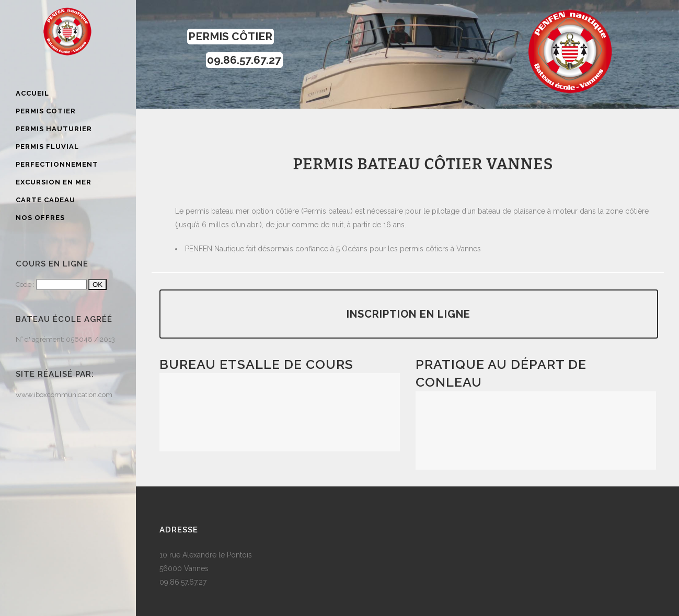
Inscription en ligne (408, 314)
